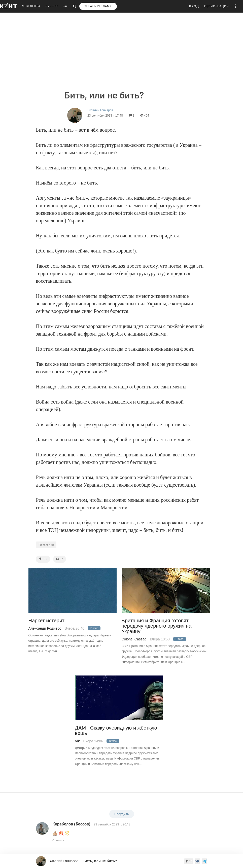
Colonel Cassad (134, 639)
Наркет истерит (47, 621)
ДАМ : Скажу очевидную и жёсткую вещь (116, 731)
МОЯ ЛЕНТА (31, 6)
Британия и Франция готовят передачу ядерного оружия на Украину (157, 626)
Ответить (58, 840)
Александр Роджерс (45, 628)
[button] (236, 6)
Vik (77, 741)
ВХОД (194, 6)
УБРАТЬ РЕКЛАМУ (98, 6)
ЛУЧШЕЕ (52, 6)
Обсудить (122, 814)
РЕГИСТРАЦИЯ (217, 6)
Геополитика (46, 545)
